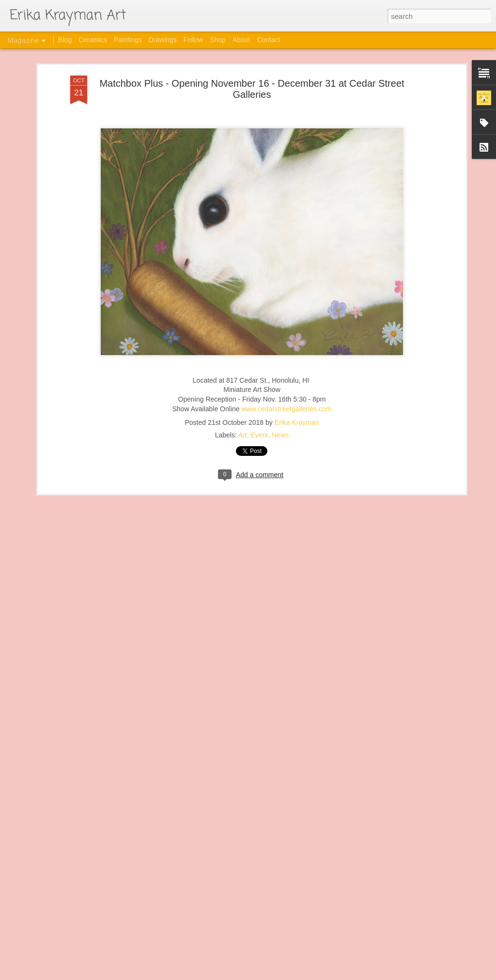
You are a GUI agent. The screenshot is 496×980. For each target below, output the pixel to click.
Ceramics (93, 40)
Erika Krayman (297, 405)
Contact (268, 40)
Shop (218, 40)
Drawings (162, 40)
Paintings (128, 40)
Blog (65, 40)
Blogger (297, 975)
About (241, 40)
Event (260, 418)
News (280, 418)
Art (243, 418)
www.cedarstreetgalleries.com (286, 391)
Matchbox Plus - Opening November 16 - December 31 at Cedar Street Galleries (252, 71)
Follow (193, 40)
